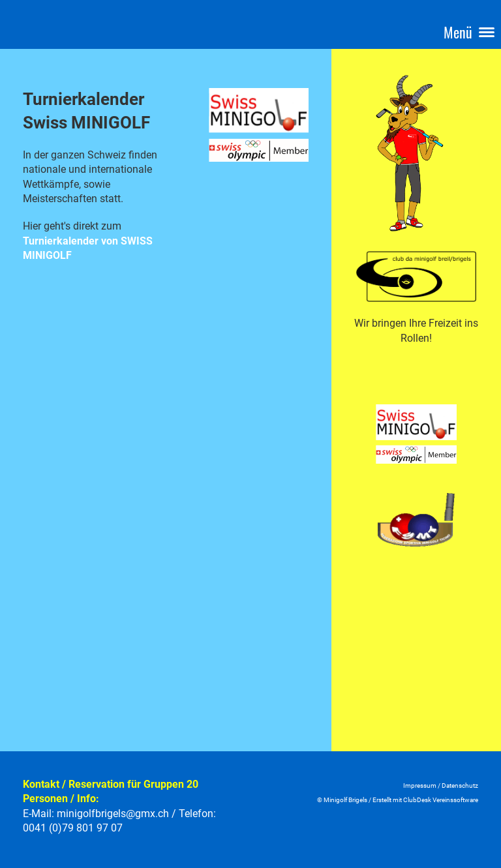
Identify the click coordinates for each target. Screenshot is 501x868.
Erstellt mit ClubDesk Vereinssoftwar (424, 800)
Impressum (420, 786)
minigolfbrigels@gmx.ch (113, 814)
